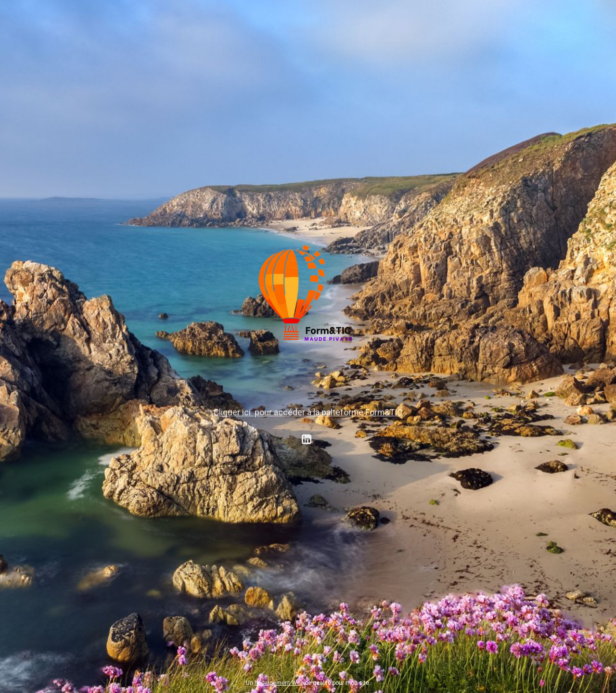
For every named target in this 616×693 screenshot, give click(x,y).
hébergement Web (279, 683)
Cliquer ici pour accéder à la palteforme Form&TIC (308, 412)
